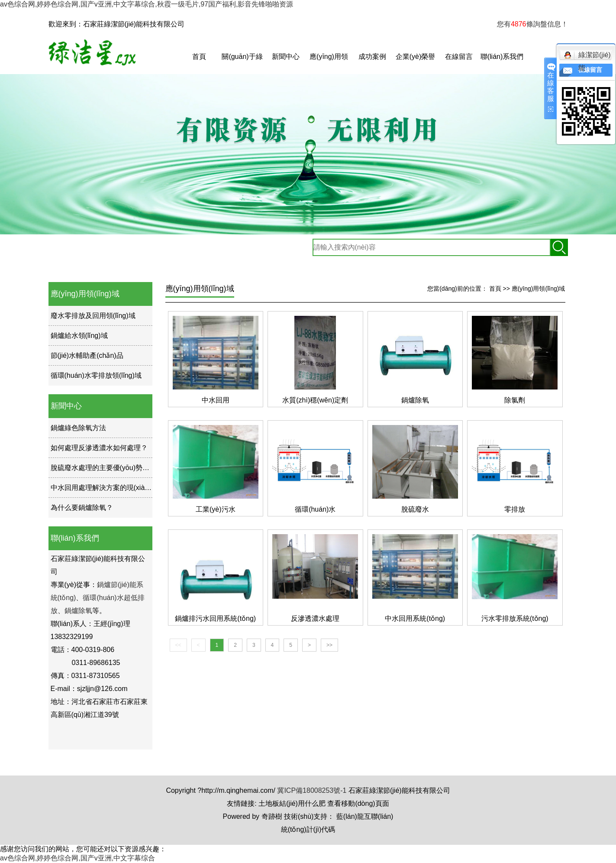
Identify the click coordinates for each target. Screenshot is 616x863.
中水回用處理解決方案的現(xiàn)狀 (104, 488)
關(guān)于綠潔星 (242, 63)
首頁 (199, 57)
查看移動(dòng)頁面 (358, 803)
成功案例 (372, 57)
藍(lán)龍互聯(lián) (365, 816)
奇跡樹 (272, 816)
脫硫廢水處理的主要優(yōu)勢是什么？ (110, 468)
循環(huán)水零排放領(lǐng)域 (96, 375)
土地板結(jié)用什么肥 (292, 803)
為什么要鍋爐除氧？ (82, 508)
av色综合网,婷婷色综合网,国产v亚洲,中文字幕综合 (77, 858)
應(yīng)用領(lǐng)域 (329, 63)
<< (178, 645)
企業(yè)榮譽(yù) (416, 63)
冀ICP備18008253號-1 (312, 790)
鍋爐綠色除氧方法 (78, 428)
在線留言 (459, 57)
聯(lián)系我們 (502, 57)
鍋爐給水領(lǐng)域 (79, 336)
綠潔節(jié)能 (587, 56)
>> (329, 645)
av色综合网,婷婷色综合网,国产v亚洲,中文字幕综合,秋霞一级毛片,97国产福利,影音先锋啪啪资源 (147, 4)
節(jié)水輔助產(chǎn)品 (87, 355)
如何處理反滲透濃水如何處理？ (99, 448)
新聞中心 (286, 57)
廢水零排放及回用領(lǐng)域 (93, 316)
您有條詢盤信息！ (532, 24)
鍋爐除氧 (78, 611)
